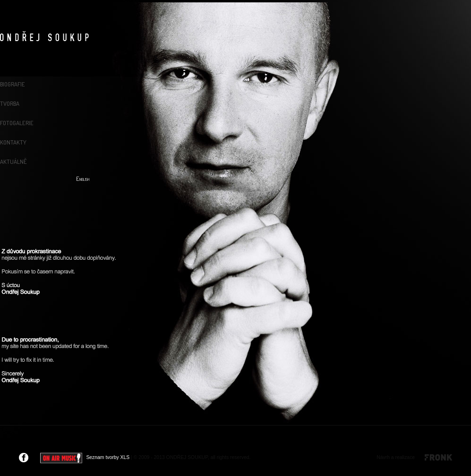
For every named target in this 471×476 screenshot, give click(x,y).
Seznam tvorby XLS (108, 457)
